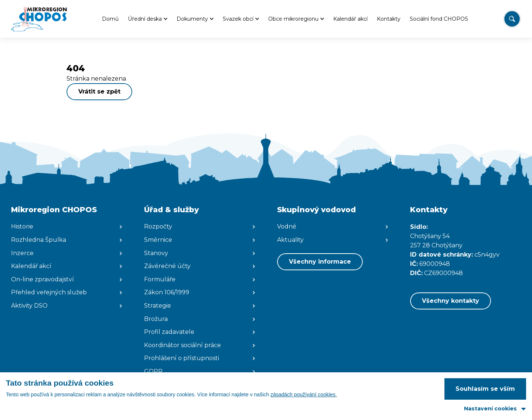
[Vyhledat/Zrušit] (512, 19)
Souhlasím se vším (485, 389)
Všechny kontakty (451, 301)
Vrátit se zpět (99, 92)
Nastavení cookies (490, 409)
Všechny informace (320, 262)
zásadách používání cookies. (304, 394)
